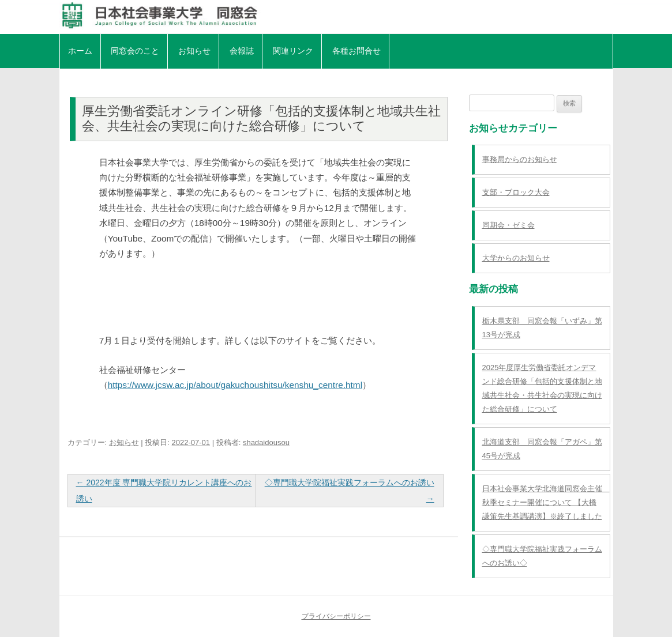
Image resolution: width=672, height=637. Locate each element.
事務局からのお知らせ (520, 159)
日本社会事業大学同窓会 (336, 16)
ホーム (80, 51)
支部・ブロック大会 (516, 192)
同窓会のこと (135, 51)
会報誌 (242, 51)
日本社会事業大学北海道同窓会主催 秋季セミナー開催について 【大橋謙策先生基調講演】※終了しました (546, 502)
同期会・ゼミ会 (508, 225)
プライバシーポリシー (336, 616)
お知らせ (194, 51)
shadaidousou (266, 442)
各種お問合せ (356, 51)
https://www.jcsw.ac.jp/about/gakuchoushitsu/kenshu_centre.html (235, 385)
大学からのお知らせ (516, 258)
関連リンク (293, 51)
